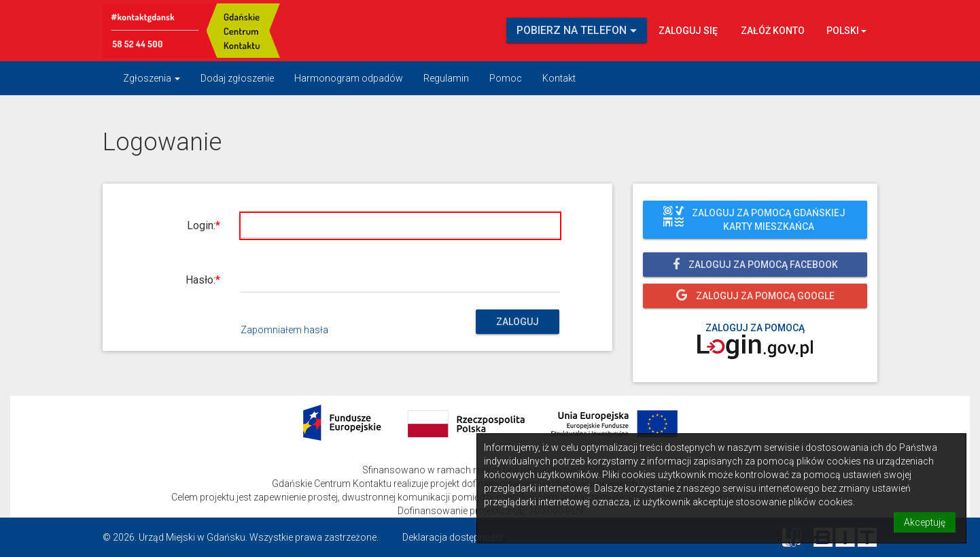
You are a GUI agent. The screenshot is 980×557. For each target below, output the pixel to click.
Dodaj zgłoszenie (237, 78)
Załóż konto (773, 31)
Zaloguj (518, 322)
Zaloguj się (688, 31)
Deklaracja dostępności (453, 537)
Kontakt (559, 78)
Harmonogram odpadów (349, 78)
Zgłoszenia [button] (152, 78)
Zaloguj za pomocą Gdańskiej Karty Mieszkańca (754, 220)
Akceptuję (925, 522)
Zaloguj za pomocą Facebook (755, 264)
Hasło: (200, 280)
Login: (201, 225)
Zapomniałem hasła (284, 330)
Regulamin (446, 78)
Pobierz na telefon (577, 30)
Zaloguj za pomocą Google (755, 296)
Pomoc (506, 78)
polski (846, 31)
